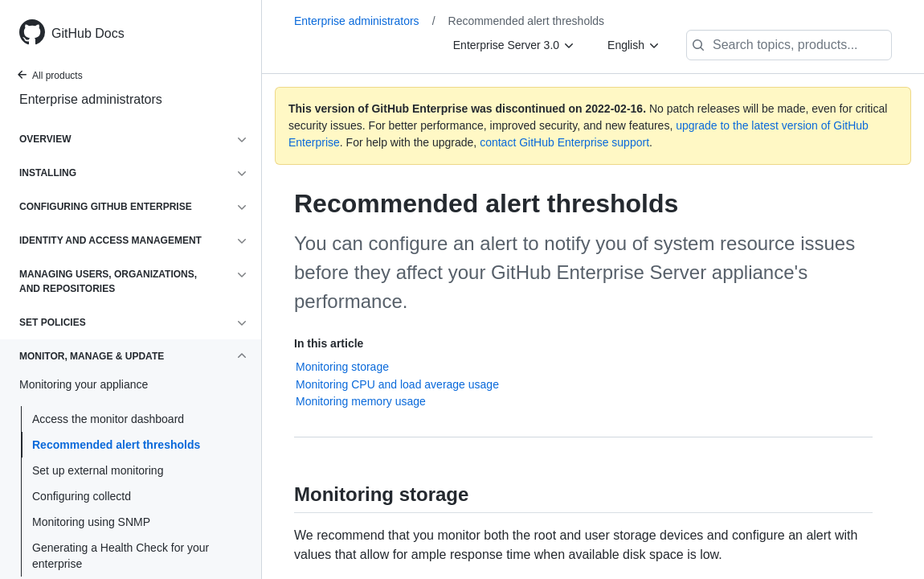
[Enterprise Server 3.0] (514, 45)
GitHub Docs (88, 33)
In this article (329, 343)
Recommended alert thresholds (116, 445)
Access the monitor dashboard (108, 419)
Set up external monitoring (98, 470)
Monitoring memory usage (361, 401)
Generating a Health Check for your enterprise (121, 556)
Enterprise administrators (91, 99)
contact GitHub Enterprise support (564, 142)
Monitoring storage (342, 367)
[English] (634, 45)
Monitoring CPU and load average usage (397, 384)
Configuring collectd (82, 496)
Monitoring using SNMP (91, 522)
